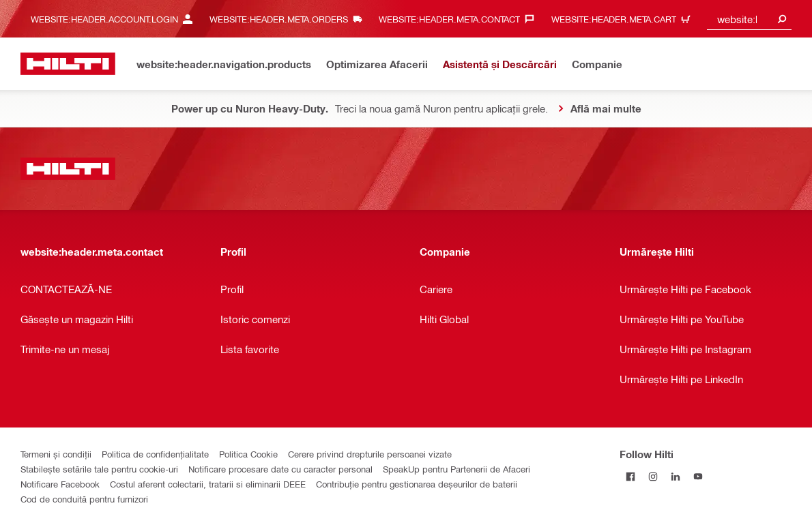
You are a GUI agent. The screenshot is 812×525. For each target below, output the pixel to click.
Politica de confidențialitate (155, 454)
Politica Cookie (248, 454)
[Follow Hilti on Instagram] (653, 476)
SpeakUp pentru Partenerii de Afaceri (456, 469)
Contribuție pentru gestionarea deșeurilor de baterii (417, 484)
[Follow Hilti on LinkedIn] (676, 476)
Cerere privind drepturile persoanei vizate (370, 454)
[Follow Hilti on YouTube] (698, 476)
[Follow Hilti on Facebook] (631, 476)
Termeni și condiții (56, 454)
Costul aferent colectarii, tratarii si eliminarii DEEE (208, 484)
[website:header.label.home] (68, 64)
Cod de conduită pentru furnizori (84, 499)
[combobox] (749, 19)
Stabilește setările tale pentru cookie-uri (99, 469)
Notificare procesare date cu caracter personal (280, 469)
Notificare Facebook (60, 484)
